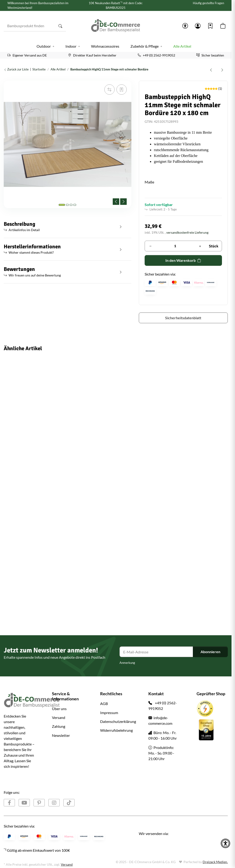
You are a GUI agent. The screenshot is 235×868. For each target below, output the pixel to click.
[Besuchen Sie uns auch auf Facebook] (9, 803)
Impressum (109, 713)
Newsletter (61, 735)
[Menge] (175, 246)
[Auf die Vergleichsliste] (109, 90)
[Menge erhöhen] (200, 246)
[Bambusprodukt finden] (29, 26)
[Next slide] (123, 202)
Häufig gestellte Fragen (208, 3)
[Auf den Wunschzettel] (122, 90)
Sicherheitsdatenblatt (183, 318)
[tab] (62, 205)
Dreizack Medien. (215, 862)
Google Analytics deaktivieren (25, 859)
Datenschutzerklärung (118, 721)
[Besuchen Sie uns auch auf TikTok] (69, 803)
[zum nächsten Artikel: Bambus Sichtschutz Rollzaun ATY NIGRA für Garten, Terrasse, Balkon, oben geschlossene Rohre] (222, 70)
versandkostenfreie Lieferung (187, 232)
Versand (59, 717)
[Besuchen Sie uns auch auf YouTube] (24, 803)
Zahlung (59, 726)
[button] (185, 26)
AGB (104, 703)
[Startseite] (116, 26)
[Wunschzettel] (210, 26)
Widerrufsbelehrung (116, 730)
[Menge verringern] (150, 246)
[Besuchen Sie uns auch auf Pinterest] (39, 803)
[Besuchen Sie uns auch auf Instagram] (54, 803)
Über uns (59, 709)
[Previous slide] (116, 202)
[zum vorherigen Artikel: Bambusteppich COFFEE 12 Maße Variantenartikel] (211, 70)
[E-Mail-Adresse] (156, 652)
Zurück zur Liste (16, 69)
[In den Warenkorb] (7, 78)
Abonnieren (210, 652)
